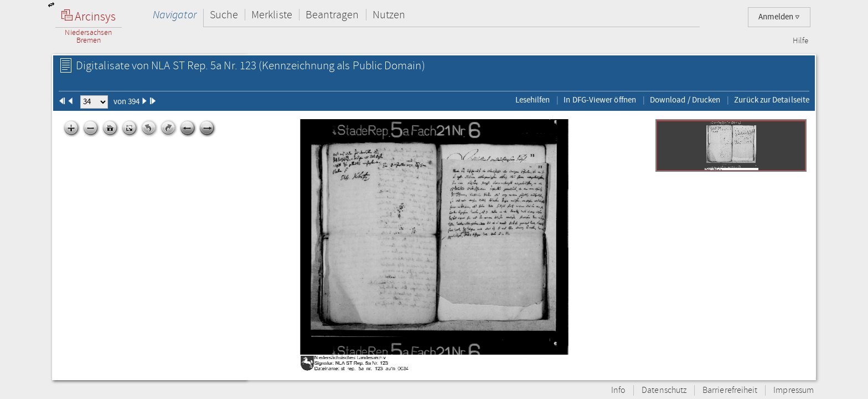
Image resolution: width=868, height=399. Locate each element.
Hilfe (800, 41)
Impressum (794, 390)
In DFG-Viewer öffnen (600, 100)
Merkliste (272, 15)
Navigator (175, 15)
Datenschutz (664, 390)
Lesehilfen (533, 100)
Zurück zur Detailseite (772, 100)
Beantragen (332, 15)
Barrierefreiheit (730, 390)
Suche (224, 15)
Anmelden (779, 17)
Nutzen (389, 15)
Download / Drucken (685, 100)
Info (618, 390)
